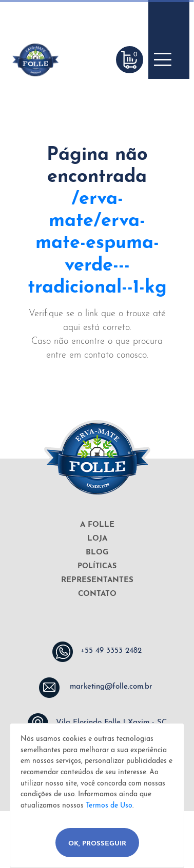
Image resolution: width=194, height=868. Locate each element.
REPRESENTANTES (97, 580)
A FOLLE (97, 525)
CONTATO (97, 594)
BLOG (97, 553)
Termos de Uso (109, 806)
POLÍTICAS (97, 566)
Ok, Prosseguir (97, 844)
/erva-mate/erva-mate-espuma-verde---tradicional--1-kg (97, 244)
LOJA (97, 539)
